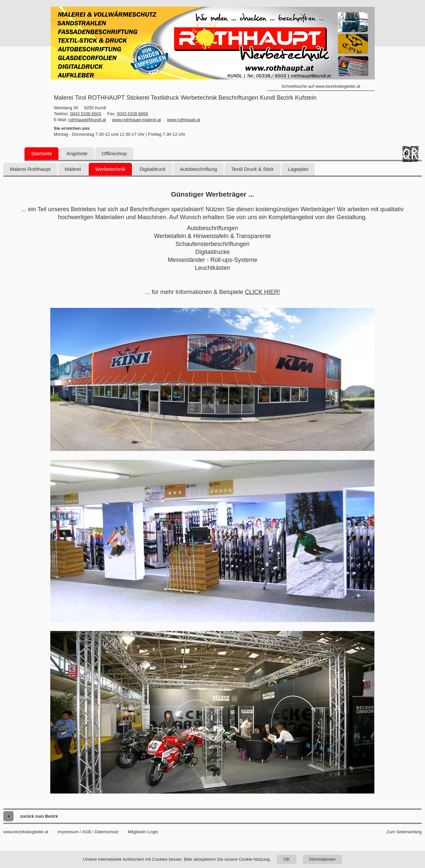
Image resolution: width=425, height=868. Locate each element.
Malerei (73, 169)
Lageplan (298, 169)
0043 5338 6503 (86, 114)
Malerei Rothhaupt (30, 169)
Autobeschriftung (199, 169)
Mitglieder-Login (143, 832)
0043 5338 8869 (132, 114)
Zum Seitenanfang (404, 832)
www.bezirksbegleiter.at (26, 832)
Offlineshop (114, 153)
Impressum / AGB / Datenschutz (88, 832)
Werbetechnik (110, 169)
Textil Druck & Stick (252, 169)
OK (287, 859)
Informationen (322, 859)
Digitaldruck (152, 169)
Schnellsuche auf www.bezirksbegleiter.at (321, 86)
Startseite (42, 153)
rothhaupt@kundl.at (87, 120)
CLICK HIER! (263, 292)
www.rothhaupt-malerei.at (136, 120)
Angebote (77, 153)
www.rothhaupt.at (184, 120)
